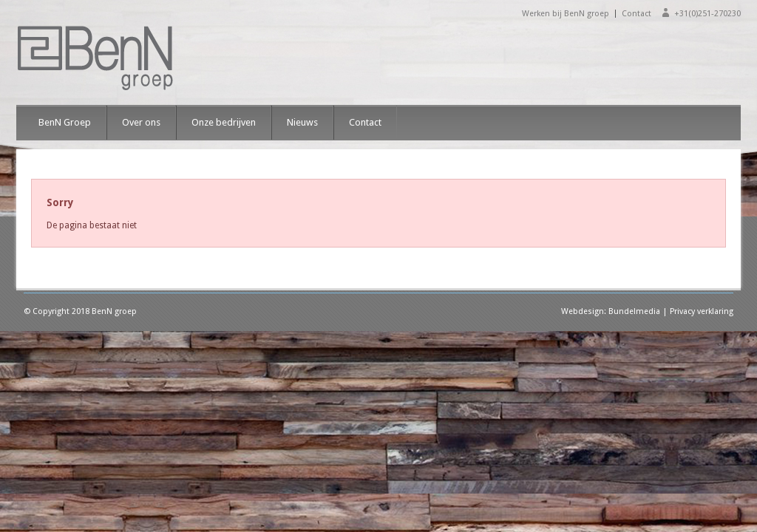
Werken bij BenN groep (566, 14)
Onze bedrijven (224, 122)
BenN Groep (65, 122)
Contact (637, 14)
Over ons (141, 122)
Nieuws (302, 122)
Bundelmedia (634, 311)
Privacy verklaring (702, 311)
